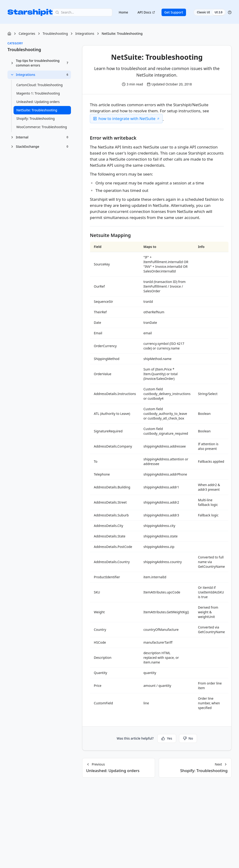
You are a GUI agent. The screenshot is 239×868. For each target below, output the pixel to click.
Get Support (174, 12)
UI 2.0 (218, 12)
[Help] (230, 12)
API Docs (146, 12)
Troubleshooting (55, 34)
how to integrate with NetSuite (127, 118)
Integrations (85, 34)
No (188, 738)
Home (123, 12)
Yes (167, 738)
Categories (27, 34)
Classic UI (204, 12)
